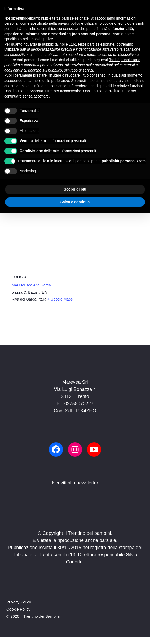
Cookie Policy (18, 609)
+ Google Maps (60, 299)
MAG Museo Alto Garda (31, 285)
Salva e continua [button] (75, 202)
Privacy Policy (19, 602)
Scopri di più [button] (75, 189)
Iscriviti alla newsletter (75, 483)
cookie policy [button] (42, 39)
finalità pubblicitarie (125, 60)
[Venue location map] (75, 234)
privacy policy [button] (69, 23)
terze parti (86, 44)
